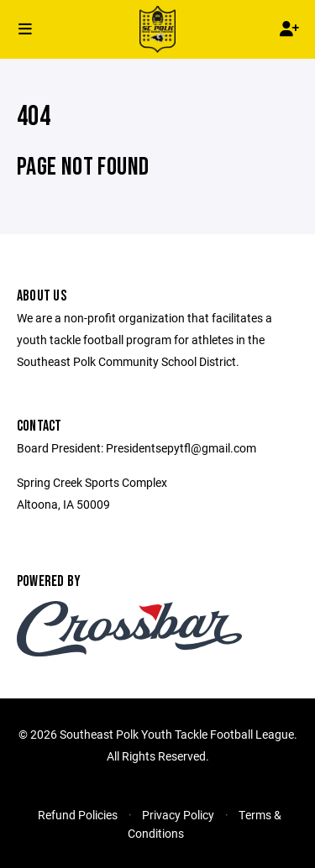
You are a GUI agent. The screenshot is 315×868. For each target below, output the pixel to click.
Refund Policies (78, 815)
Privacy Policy (178, 815)
